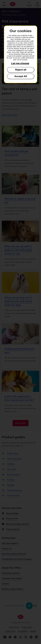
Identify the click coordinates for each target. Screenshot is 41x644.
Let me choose (20, 63)
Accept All (21, 76)
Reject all (21, 70)
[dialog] (21, 54)
